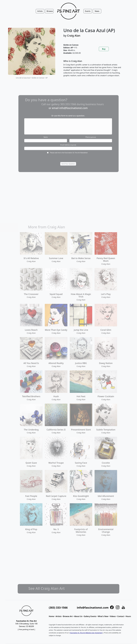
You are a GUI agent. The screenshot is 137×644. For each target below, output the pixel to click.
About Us (78, 616)
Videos (113, 616)
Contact (121, 616)
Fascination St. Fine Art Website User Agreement (86, 633)
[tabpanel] (95, 70)
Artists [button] (40, 11)
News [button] (97, 11)
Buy (104, 49)
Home (51, 616)
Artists (59, 616)
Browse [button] (50, 11)
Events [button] (88, 11)
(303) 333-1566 (58, 607)
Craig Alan (74, 35)
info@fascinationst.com (93, 607)
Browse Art (68, 616)
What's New (103, 616)
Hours (128, 616)
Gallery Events (90, 616)
